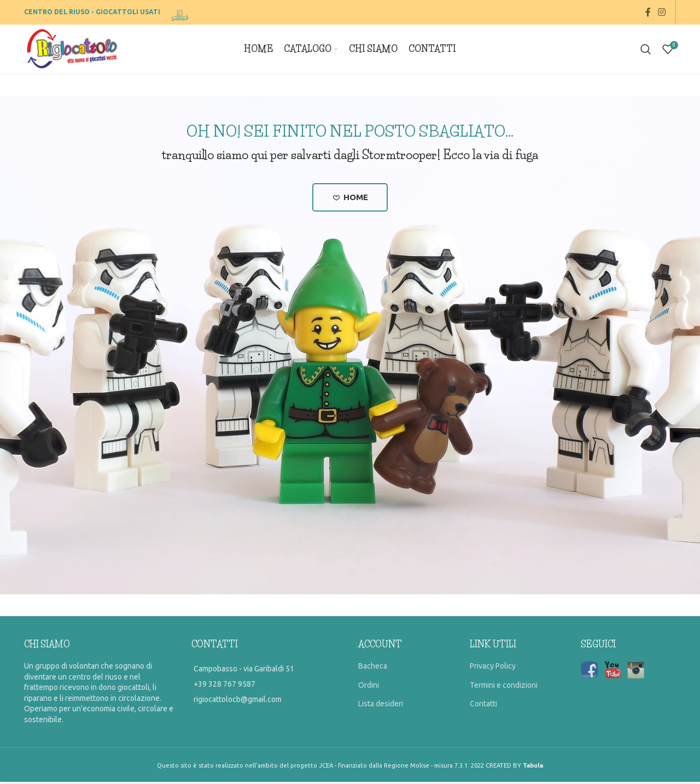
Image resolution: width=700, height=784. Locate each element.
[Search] (646, 49)
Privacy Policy (493, 668)
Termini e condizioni (504, 687)
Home (350, 198)
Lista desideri (381, 706)
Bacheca (373, 668)
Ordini (369, 687)
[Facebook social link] (648, 12)
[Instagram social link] (662, 12)
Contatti (483, 706)
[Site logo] (181, 11)
